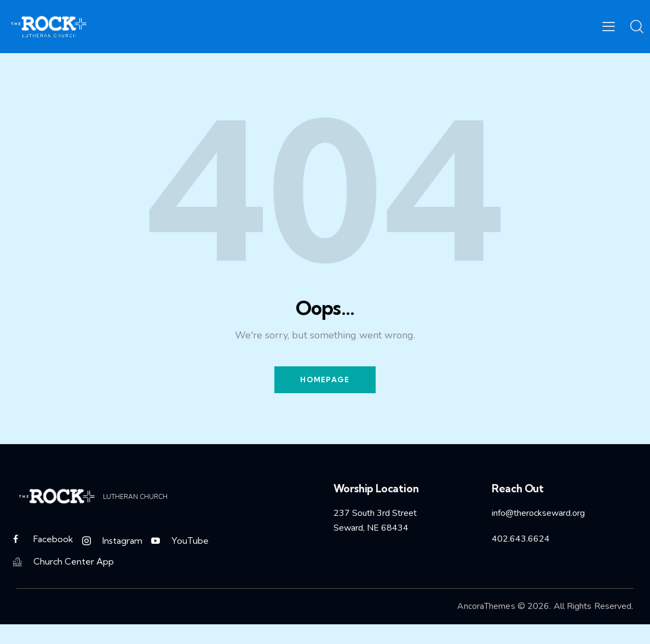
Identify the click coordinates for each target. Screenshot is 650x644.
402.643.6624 (521, 540)
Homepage (325, 380)
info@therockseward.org (538, 515)
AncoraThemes (486, 612)
